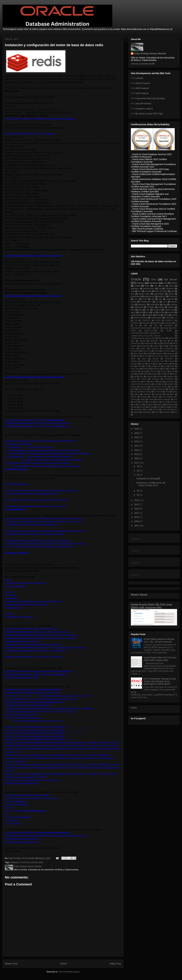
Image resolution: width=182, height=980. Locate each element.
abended (162, 338)
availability (155, 305)
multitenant (169, 379)
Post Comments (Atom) (69, 972)
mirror (133, 379)
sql (160, 289)
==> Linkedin (137, 78)
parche (134, 387)
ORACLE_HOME (151, 331)
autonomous (136, 343)
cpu (132, 294)
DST (158, 328)
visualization (156, 318)
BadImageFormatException (141, 328)
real (176, 389)
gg (152, 366)
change (171, 346)
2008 (137, 521)
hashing (146, 369)
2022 (137, 441)
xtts (176, 412)
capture (156, 346)
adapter (171, 338)
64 (136, 325)
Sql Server (171, 279)
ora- (136, 299)
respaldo (155, 397)
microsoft (173, 296)
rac (154, 312)
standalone (150, 404)
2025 (137, 429)
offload (153, 382)
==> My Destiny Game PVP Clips (147, 114)
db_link (145, 356)
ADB (146, 325)
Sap (133, 291)
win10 (157, 412)
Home (64, 964)
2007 (137, 526)
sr (134, 404)
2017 (137, 463)
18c (136, 320)
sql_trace (174, 402)
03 (138, 491)
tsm (160, 299)
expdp (161, 307)
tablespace (170, 404)
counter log (147, 351)
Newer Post (11, 964)
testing (151, 407)
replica (137, 394)
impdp (143, 371)
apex (133, 341)
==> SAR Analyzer (140, 93)
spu (157, 402)
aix (163, 286)
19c (156, 286)
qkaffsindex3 (160, 389)
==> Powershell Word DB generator (148, 98)
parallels (171, 384)
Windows (154, 283)
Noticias (140, 283)
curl (176, 351)
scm (176, 399)
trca (148, 409)
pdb (141, 312)
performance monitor (159, 387)
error (143, 364)
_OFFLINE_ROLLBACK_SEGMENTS (145, 333)
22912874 (146, 323)
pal (163, 384)
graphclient (136, 296)
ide (170, 369)
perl (173, 387)
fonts (140, 366)
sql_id (164, 402)
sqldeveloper (136, 315)
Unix (154, 279)
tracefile (174, 407)
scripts (162, 312)
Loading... (136, 539)
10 (138, 466)
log (135, 376)
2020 (137, 450)
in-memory (24, 862)
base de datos (161, 291)
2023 (137, 437)
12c (165, 283)
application (154, 341)
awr (140, 291)
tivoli (158, 315)
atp (172, 341)
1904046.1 (146, 320)
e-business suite (158, 361)
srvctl (140, 404)
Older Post (115, 964)
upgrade (170, 299)
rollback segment (164, 399)
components (169, 348)
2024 (137, 433)
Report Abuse (139, 595)
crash (157, 351)
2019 (137, 454)
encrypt (171, 361)
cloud (137, 286)
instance (164, 371)
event (150, 364)
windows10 (167, 412)
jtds (139, 374)
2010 (137, 517)
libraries (154, 374)
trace (166, 315)
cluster (143, 348)
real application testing (142, 392)
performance (149, 289)
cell (164, 346)
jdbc (133, 374)
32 (176, 323)
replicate (158, 394)
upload (136, 412)
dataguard (139, 307)
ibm (164, 369)
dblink (133, 359)
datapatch (159, 353)
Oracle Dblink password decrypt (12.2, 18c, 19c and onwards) (159, 640)
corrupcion (135, 351)
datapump (171, 353)
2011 (137, 513)
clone (133, 348)
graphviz (162, 296)
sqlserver (170, 289)
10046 (168, 318)
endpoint (134, 364)
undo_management (170, 409)
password (144, 387)
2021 (137, 446)
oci (145, 382)
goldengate (159, 294)
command (155, 348)
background (149, 343)
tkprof (166, 407)
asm (165, 341)
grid (159, 366)
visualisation (147, 412)
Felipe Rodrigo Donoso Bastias (150, 53)
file (173, 364)
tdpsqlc (134, 407)
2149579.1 (135, 323)
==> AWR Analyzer (140, 88)
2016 (137, 500)
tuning (174, 315)
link (168, 374)
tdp (153, 299)
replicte (134, 397)
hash (172, 366)
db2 (138, 356)
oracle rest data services (141, 384)
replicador (147, 394)
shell (135, 402)
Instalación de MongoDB (148, 479)
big (158, 343)
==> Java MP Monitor (141, 104)
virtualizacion (146, 302)
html (133, 310)
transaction (138, 409)
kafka (146, 374)
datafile (150, 353)
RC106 (169, 331)
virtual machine (141, 318)
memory (34, 862)
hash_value (135, 369)
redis (41, 862)
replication (170, 394)
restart (142, 399)
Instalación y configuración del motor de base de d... (151, 484)
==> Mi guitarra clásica (142, 109)
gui (165, 366)
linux (147, 286)
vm (157, 302)
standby (149, 315)
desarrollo (169, 359)
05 (138, 475)
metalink (160, 376)
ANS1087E (168, 325)
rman (145, 299)
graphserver (149, 296)
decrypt (156, 359)
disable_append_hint (139, 361)
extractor (165, 364)
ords (156, 384)
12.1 (175, 318)
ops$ (161, 382)
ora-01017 (170, 382)
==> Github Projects (140, 83)
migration (171, 376)
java (140, 310)
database (15, 862)
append (142, 341)
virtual (134, 302)
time (159, 407)
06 (138, 471)
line (162, 374)
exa (157, 364)
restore (151, 399)
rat (170, 389)
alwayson (142, 305)
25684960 (157, 323)
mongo (144, 379)
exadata (151, 307)
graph (171, 294)
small (143, 402)
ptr (151, 389)
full (146, 366)
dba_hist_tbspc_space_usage (163, 356)
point (133, 389)
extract (171, 307)
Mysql (166, 328)
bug (165, 305)
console (174, 305)
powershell (142, 389)
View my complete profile (143, 64)
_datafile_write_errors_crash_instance (146, 336)
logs (141, 376)
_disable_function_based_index (143, 338)
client (171, 286)
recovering (158, 392)
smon (150, 402)
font (132, 366)
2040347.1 (169, 320)
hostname (156, 369)
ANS (156, 325)
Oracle (136, 279)
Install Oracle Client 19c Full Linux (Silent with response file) (151, 606)
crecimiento (166, 351)
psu (147, 312)
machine (157, 310)
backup (148, 291)
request (144, 397)
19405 (158, 320)
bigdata (166, 343)
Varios (174, 283)
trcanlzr (156, 409)
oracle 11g (169, 310)
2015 (137, 504)
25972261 (168, 323)
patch (133, 312)
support (160, 404)
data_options (139, 353)
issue (172, 371)
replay (175, 392)
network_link (136, 382)
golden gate (144, 294)
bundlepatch (145, 346)
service (171, 312)
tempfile (143, 407)
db (132, 356)
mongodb (156, 379)
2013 (137, 509)
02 (138, 495)
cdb (172, 291)
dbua (144, 359)
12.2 (165, 302)
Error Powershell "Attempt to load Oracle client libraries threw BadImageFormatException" (160, 681)
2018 (137, 458)
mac (148, 310)
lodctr (175, 374)
